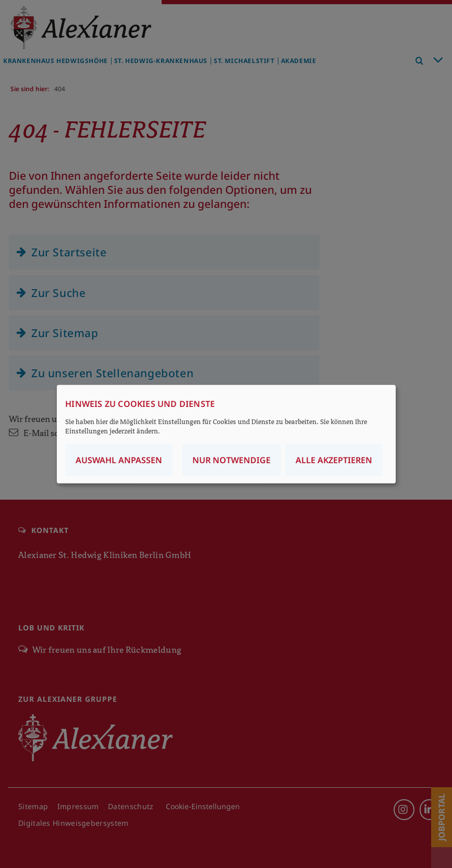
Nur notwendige (231, 460)
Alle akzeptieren (334, 460)
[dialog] (226, 434)
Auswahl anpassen (119, 460)
